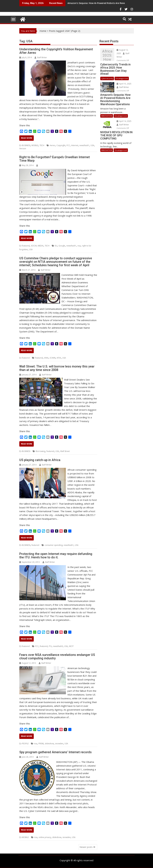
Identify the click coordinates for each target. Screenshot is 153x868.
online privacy (45, 837)
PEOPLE (25, 744)
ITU (50, 646)
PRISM (41, 744)
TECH (42, 145)
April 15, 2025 (124, 84)
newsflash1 (84, 145)
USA (92, 145)
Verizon (23, 149)
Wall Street (65, 451)
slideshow (49, 744)
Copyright (61, 145)
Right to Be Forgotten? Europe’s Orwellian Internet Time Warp (55, 159)
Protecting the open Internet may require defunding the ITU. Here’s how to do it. (56, 556)
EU (56, 246)
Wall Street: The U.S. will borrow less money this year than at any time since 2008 (57, 368)
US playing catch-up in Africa (40, 460)
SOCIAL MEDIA (37, 246)
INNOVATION (107, 116)
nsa (79, 246)
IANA (46, 358)
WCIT (71, 646)
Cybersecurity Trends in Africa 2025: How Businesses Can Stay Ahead (107, 55)
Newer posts (86, 847)
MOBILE (35, 145)
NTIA (59, 358)
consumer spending (54, 545)
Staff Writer (41, 57)
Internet (75, 145)
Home (43, 31)
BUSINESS (26, 145)
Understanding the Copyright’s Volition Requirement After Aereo (56, 51)
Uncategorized (122, 78)
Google (62, 246)
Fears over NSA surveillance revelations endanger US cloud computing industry (57, 657)
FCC (68, 145)
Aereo (52, 145)
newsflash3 (58, 646)
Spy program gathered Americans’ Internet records (55, 752)
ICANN (53, 358)
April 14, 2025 (124, 121)
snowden (59, 744)
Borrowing (40, 451)
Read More (27, 138)
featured (26, 246)
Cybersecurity (107, 78)
